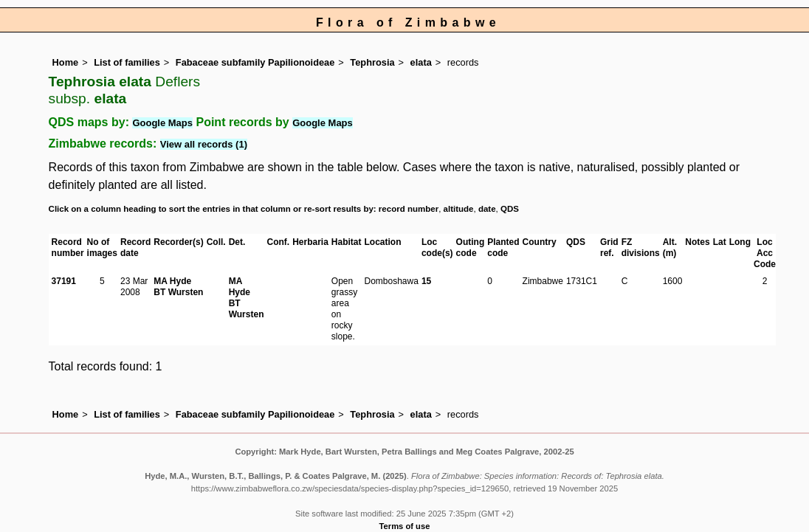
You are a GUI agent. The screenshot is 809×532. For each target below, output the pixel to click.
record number (409, 209)
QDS (510, 209)
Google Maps (162, 123)
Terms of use (405, 526)
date (487, 209)
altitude (459, 209)
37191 (64, 281)
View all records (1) (204, 144)
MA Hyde (172, 281)
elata (421, 62)
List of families (127, 62)
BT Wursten (178, 292)
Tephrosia (372, 62)
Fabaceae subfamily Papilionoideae (255, 62)
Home (66, 62)
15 (426, 281)
